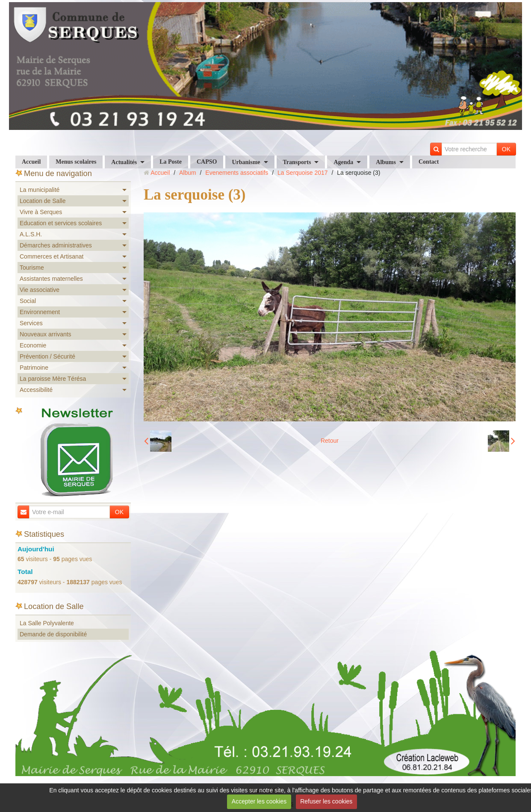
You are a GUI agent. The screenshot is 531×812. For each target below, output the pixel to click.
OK (506, 149)
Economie (33, 345)
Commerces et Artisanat (52, 256)
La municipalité (40, 190)
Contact (429, 162)
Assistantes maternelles (51, 279)
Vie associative (40, 290)
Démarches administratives (56, 245)
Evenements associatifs (237, 173)
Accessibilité (36, 390)
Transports (297, 162)
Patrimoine (34, 368)
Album (188, 173)
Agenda (343, 162)
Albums (386, 162)
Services (31, 323)
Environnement (40, 312)
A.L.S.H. (31, 234)
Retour (330, 441)
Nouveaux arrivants (46, 334)
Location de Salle (43, 201)
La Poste (171, 162)
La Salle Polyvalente (47, 623)
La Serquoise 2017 (303, 173)
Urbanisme (246, 162)
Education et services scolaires (61, 223)
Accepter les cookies (259, 801)
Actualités (124, 162)
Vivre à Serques (41, 212)
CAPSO (207, 162)
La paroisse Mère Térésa (53, 379)
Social (28, 301)
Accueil (31, 162)
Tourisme (32, 268)
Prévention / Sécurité (47, 356)
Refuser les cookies (326, 801)
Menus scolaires (76, 162)
